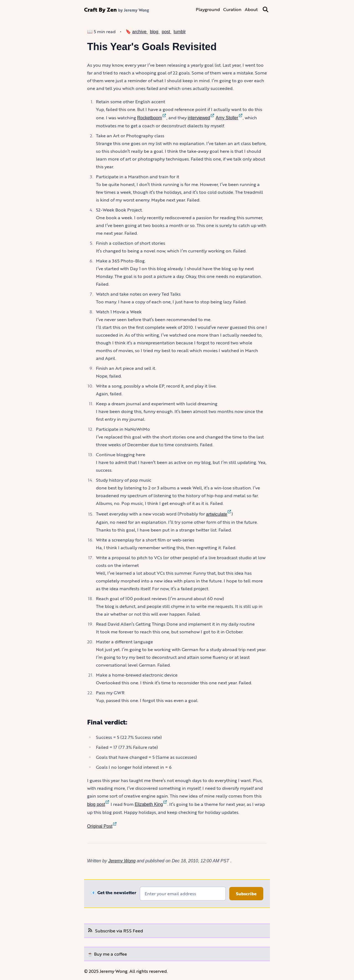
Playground (208, 9)
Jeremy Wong (122, 861)
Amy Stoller (229, 118)
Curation (232, 9)
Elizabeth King (151, 804)
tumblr (179, 32)
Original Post (102, 826)
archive (140, 32)
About (251, 9)
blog (155, 32)
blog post (98, 804)
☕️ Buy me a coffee (107, 954)
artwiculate (219, 514)
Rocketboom (152, 118)
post (167, 32)
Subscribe (246, 894)
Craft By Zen (100, 9)
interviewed (201, 118)
